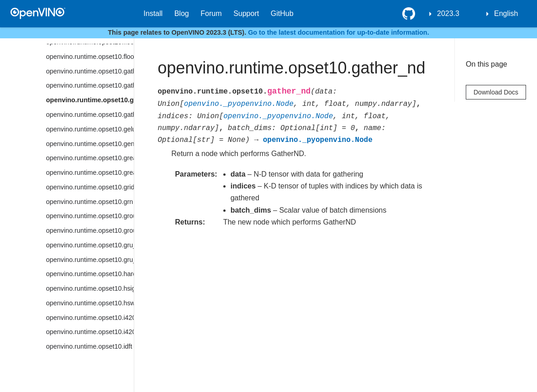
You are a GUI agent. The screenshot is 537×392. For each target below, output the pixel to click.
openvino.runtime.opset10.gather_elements (90, 85)
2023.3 (448, 13)
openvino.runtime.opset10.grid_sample (90, 187)
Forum (211, 13)
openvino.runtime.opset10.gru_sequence (90, 260)
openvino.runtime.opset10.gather (90, 71)
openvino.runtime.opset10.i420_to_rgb (90, 332)
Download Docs (496, 92)
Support (246, 13)
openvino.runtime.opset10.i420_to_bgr (90, 318)
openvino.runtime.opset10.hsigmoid (90, 288)
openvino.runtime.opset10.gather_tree (90, 115)
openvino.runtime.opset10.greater (90, 158)
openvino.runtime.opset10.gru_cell (90, 245)
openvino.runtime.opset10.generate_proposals (90, 144)
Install (153, 13)
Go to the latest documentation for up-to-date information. (339, 32)
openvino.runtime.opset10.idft (89, 346)
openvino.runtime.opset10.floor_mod (90, 57)
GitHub (282, 13)
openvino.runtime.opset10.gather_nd (90, 100)
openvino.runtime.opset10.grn (89, 202)
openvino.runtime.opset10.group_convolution (90, 216)
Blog (182, 13)
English (506, 13)
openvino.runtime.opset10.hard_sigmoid (90, 274)
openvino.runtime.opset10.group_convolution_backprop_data (90, 230)
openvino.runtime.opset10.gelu (90, 129)
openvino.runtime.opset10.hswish (90, 303)
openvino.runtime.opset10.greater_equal (90, 172)
